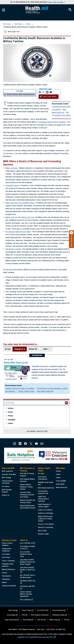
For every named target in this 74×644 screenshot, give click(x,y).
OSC (65, 620)
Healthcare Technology (45, 513)
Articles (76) (33, 349)
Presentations (6, 576)
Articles (11, 408)
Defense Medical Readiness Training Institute (26, 487)
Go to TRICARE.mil (26, 543)
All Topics (41, 474)
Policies (4, 573)
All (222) (8, 349)
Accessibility (11, 615)
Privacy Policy (26, 610)
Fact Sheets (6, 554)
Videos (10, 423)
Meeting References (8, 569)
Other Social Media (48, 97)
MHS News (60, 468)
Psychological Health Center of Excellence (61, 108)
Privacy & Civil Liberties (46, 524)
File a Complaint (25, 600)
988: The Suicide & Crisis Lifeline (61, 114)
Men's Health (42, 531)
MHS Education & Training (27, 469)
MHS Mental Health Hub (59, 111)
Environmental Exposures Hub (43, 492)
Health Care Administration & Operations (43, 499)
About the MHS (8, 468)
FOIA (23, 615)
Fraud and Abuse (58, 610)
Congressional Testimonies (6, 550)
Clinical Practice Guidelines (7, 544)
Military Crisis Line (12, 217)
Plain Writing (27, 620)
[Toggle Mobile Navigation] (4, 10)
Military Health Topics (44, 469)
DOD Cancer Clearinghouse (43, 478)
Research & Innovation (45, 527)
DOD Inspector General (39, 615)
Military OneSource (12, 168)
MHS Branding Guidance (7, 491)
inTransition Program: (13, 185)
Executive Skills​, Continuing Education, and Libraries (27, 495)
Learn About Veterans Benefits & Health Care (27, 569)
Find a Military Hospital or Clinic (27, 548)
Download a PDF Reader (26, 637)
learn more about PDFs (46, 637)
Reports (4, 582)
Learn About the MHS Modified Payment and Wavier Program (27, 562)
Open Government (11, 620)
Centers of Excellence (45, 510)
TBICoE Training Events (26, 391)
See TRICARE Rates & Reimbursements (28, 576)
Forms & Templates (8, 561)
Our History (6, 486)
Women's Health (43, 534)
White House (54, 620)
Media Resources (62, 487)
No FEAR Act (42, 610)
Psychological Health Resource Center (18, 232)
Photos (10, 416)
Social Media (60, 484)
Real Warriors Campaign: (14, 249)
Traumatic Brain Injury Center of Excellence (20, 388)
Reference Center (9, 540)
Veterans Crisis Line (28, 217)
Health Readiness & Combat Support (45, 506)
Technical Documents (9, 586)
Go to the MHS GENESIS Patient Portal (26, 554)
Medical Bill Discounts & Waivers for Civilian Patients (45, 519)
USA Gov (40, 620)
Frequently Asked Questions (8, 565)
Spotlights (12, 420)
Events (10, 412)
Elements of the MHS (9, 474)
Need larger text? (12, 32)
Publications (6, 579)
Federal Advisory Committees (7, 482)
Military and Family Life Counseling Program (20, 203)
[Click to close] (71, 233)
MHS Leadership (7, 471)
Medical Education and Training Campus (27, 501)
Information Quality (59, 615)
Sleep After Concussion (16, 363)
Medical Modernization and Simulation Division (28, 507)
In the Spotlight (61, 481)
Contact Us (6, 495)
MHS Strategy (6, 478)
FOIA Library (6, 557)
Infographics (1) (20, 349)
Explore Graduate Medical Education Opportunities (26, 594)
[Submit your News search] (66, 403)
